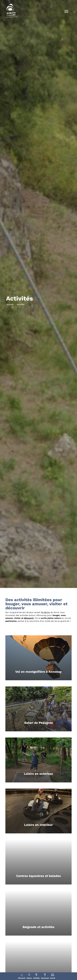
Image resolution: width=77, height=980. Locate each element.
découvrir (29, 618)
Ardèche (46, 612)
